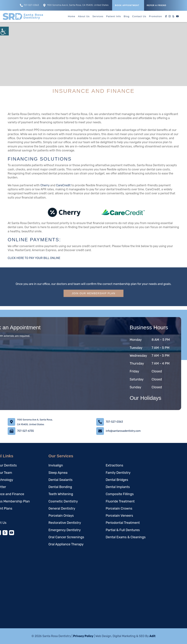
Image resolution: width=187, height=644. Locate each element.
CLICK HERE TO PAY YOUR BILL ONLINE (34, 258)
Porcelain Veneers (119, 516)
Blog (127, 16)
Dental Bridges (117, 480)
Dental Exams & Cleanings (126, 537)
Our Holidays (145, 398)
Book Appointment (127, 5)
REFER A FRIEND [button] (157, 5)
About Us (84, 16)
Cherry (45, 185)
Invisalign (56, 465)
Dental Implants (118, 487)
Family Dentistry (118, 473)
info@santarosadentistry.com (123, 431)
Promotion (155, 16)
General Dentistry (62, 508)
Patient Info (113, 16)
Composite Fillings (120, 494)
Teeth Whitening (61, 494)
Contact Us (139, 16)
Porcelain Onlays (61, 516)
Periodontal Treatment (123, 523)
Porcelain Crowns (119, 508)
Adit (152, 636)
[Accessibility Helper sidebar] (4, 31)
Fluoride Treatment (120, 501)
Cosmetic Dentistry (63, 501)
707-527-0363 (29, 5)
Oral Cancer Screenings (66, 537)
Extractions (115, 465)
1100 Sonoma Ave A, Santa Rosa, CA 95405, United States (76, 5)
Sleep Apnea (58, 473)
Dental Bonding (60, 487)
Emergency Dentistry (65, 530)
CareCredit (63, 185)
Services (98, 16)
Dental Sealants (60, 480)
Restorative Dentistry (65, 523)
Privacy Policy (83, 636)
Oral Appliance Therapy (66, 544)
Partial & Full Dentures (123, 530)
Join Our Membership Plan (94, 293)
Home (72, 16)
